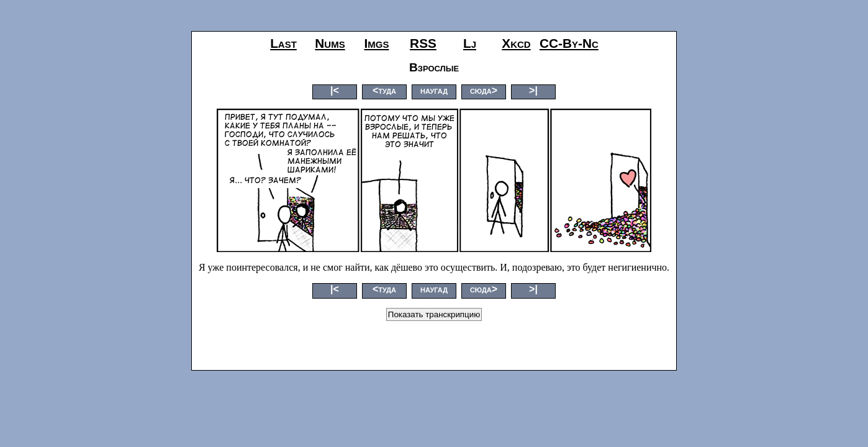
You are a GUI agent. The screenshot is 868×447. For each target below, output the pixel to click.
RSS (423, 43)
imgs (377, 43)
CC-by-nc (569, 43)
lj (470, 43)
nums (330, 43)
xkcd (516, 43)
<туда (384, 90)
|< (335, 90)
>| (533, 90)
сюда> (484, 90)
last (283, 43)
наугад (434, 90)
